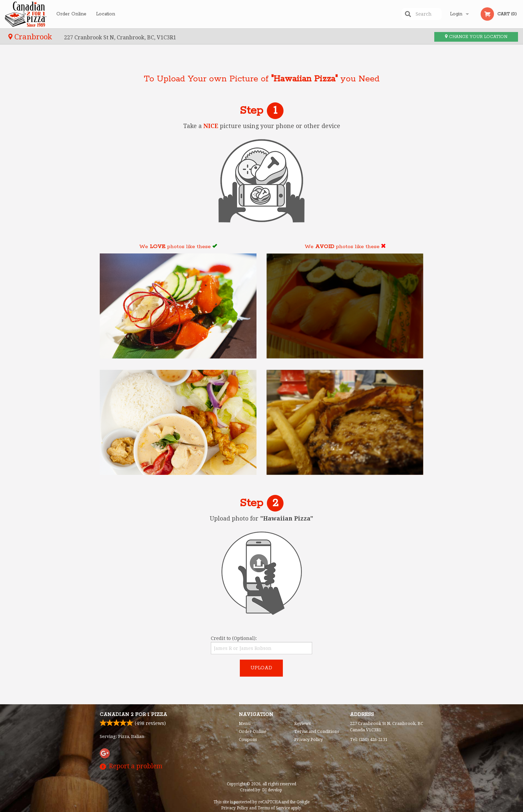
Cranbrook (31, 37)
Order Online (71, 14)
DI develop (272, 790)
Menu (245, 723)
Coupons (248, 739)
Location (106, 14)
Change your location (476, 37)
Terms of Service (274, 808)
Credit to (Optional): (261, 645)
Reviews (302, 723)
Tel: (369, 739)
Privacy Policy (309, 739)
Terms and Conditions (317, 731)
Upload (261, 668)
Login (456, 14)
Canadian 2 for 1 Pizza (133, 715)
